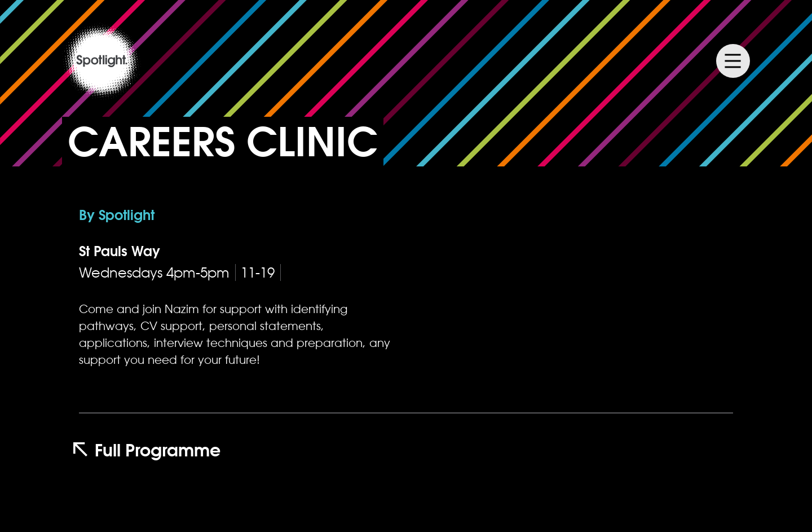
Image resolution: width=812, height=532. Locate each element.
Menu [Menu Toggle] (733, 61)
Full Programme (147, 450)
